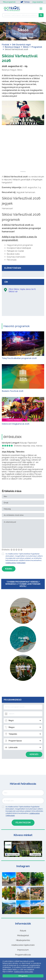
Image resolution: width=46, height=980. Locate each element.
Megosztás (35, 854)
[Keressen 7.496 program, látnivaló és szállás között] (21, 15)
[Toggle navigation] (41, 9)
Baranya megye (12, 47)
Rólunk (23, 931)
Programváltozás (23, 955)
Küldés (9, 569)
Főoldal (6, 45)
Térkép (25, 2)
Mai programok (9, 2)
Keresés (34, 754)
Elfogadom (23, 976)
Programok (37, 47)
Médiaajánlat (23, 935)
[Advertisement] (23, 156)
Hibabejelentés (23, 940)
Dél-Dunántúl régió (21, 45)
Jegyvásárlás (38, 2)
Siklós (26, 47)
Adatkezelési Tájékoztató (15, 563)
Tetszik (12, 854)
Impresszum (23, 950)
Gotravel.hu (18, 843)
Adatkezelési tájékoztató (23, 945)
